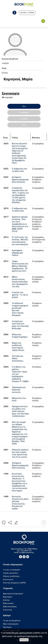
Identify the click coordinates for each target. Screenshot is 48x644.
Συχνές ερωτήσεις (11, 573)
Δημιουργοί (8, 597)
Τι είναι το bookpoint (12, 570)
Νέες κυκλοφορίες (11, 624)
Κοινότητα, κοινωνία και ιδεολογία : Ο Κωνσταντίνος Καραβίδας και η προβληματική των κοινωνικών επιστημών (20, 482)
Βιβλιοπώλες (8, 603)
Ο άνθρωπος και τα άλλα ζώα (20, 170)
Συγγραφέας (24, 112)
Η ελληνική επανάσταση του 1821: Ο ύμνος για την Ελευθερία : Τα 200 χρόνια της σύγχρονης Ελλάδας (20, 195)
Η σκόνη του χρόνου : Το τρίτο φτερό (20, 295)
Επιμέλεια (24, 119)
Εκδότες (6, 600)
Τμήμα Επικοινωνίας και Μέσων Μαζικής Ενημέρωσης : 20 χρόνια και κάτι (20, 266)
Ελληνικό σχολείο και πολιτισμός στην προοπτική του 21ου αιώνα (20, 453)
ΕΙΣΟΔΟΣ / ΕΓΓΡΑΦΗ (27, 13)
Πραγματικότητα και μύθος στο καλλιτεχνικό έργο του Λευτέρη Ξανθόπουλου (20, 411)
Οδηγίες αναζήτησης (11, 576)
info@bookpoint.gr (27, 553)
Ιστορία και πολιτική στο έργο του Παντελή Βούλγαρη (20, 325)
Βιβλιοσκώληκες (10, 607)
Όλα (24, 106)
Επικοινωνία (8, 580)
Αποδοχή (24, 640)
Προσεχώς (7, 627)
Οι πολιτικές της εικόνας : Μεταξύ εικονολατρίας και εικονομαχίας (20, 241)
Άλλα (24, 125)
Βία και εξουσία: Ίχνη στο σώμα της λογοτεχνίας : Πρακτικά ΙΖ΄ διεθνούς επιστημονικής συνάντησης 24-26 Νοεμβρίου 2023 (20, 153)
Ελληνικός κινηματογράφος (20, 336)
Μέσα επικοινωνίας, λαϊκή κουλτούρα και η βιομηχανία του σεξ (20, 282)
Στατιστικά (7, 610)
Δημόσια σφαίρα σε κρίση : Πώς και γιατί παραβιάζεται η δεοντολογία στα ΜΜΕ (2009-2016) (20, 224)
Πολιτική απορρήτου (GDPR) (14, 583)
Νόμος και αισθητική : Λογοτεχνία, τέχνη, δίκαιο (18, 346)
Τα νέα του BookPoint (12, 621)
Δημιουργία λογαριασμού (13, 594)
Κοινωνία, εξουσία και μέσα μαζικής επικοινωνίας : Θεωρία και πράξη (20, 503)
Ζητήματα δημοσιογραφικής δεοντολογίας (20, 179)
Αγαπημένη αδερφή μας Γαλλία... (17, 253)
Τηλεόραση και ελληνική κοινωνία (19, 390)
